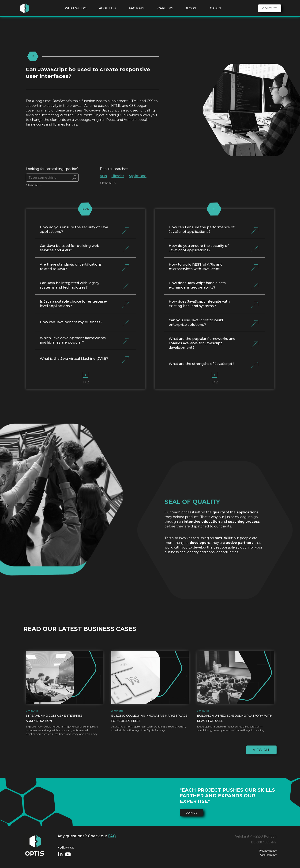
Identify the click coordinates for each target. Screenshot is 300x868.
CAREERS (165, 8)
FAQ (112, 836)
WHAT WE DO (76, 8)
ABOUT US (107, 8)
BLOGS (190, 8)
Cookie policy (268, 855)
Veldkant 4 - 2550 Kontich (256, 836)
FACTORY (137, 8)
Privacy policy (268, 851)
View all (261, 750)
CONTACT (269, 8)
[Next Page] (86, 375)
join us (191, 813)
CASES (216, 8)
